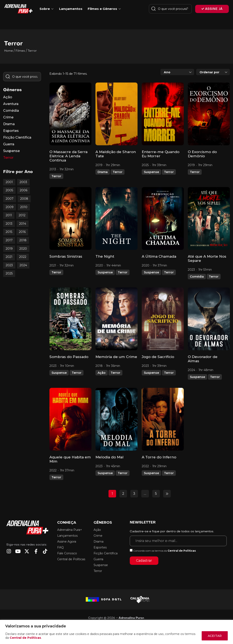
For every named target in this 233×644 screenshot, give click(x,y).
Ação (102, 373)
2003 (23, 182)
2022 (23, 257)
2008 (24, 199)
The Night (105, 256)
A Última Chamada (159, 256)
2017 (9, 240)
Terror (56, 176)
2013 (9, 224)
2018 (23, 240)
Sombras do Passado (69, 357)
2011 (9, 215)
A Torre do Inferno (159, 457)
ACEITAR (215, 636)
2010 (24, 207)
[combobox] (177, 72)
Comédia (197, 277)
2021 (9, 257)
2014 (23, 224)
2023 (9, 265)
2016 (22, 232)
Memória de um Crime (116, 357)
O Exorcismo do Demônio (202, 154)
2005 (9, 190)
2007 (10, 199)
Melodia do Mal (109, 457)
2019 (9, 249)
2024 (23, 265)
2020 (23, 249)
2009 (10, 207)
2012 (22, 215)
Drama (103, 172)
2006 (24, 190)
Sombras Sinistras (66, 256)
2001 (9, 182)
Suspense (151, 172)
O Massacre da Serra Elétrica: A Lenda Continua (68, 156)
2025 (9, 273)
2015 (9, 232)
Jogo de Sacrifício (158, 357)
